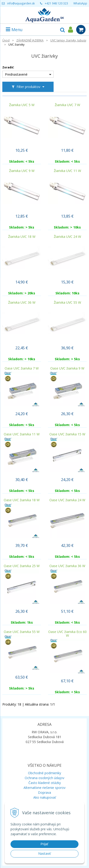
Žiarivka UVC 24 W (67, 237)
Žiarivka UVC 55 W (67, 303)
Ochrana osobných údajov (44, 778)
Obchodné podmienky (44, 773)
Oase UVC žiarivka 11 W (22, 434)
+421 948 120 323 (56, 3)
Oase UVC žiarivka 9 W (67, 368)
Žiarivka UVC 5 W (22, 105)
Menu (14, 30)
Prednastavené (16, 74)
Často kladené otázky (45, 783)
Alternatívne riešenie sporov (44, 788)
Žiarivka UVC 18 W (22, 237)
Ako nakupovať (45, 797)
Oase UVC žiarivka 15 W (67, 434)
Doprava (44, 792)
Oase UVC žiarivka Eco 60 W (67, 634)
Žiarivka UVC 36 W (22, 303)
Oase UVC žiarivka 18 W (22, 500)
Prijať (44, 844)
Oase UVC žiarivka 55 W (22, 632)
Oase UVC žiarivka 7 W (22, 368)
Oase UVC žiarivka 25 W (22, 566)
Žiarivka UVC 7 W (67, 105)
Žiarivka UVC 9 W (22, 171)
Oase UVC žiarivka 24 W (67, 500)
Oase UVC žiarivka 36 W (67, 566)
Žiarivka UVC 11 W (67, 171)
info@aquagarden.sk (21, 3)
